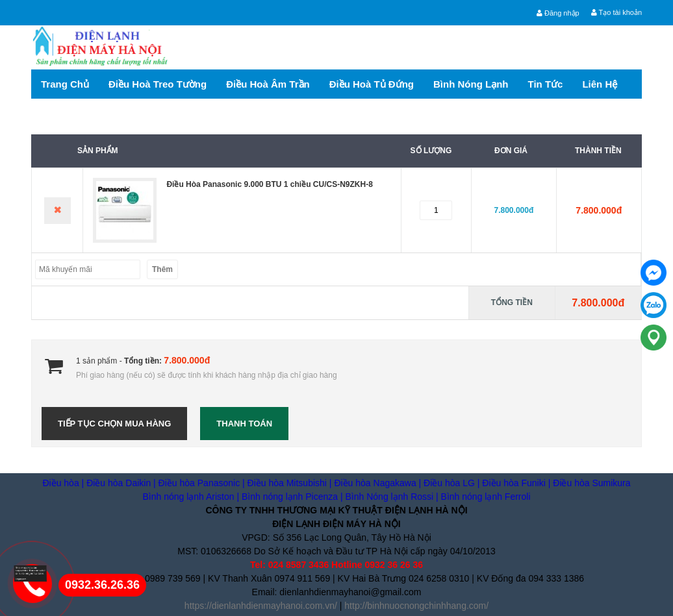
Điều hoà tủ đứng (372, 84)
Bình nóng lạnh (471, 84)
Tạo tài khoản (616, 12)
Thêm (162, 269)
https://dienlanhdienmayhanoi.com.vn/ (261, 606)
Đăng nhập (558, 13)
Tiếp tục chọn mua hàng (114, 424)
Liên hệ (600, 84)
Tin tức (546, 84)
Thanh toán (244, 424)
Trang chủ (65, 84)
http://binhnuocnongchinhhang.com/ (416, 606)
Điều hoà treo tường (158, 84)
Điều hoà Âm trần (268, 84)
